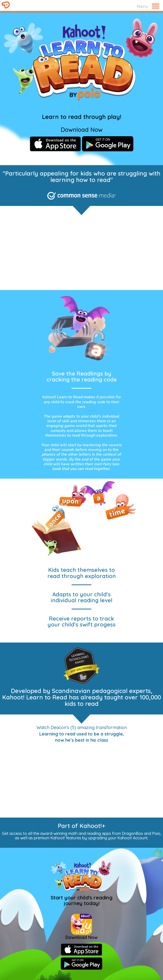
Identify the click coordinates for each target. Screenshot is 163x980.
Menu (143, 7)
